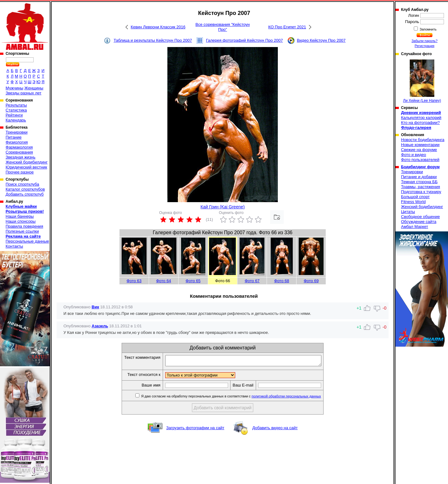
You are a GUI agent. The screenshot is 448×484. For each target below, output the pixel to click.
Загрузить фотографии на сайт (195, 430)
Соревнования (19, 152)
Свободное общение (420, 217)
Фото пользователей (420, 160)
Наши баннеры (20, 216)
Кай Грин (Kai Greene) (223, 207)
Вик (96, 307)
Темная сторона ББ (419, 182)
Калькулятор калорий (421, 118)
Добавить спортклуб (25, 194)
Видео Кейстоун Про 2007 (321, 40)
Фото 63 (134, 281)
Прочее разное (20, 172)
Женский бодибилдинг (27, 162)
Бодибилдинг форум (420, 167)
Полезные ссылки (22, 231)
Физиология (17, 142)
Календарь (16, 120)
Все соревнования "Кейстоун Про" (223, 27)
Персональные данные (27, 241)
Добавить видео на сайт (275, 430)
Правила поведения (24, 226)
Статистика (16, 110)
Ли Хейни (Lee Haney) (422, 81)
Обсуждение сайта (419, 222)
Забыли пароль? (425, 41)
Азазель (100, 326)
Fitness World (413, 202)
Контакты (14, 246)
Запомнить (428, 29)
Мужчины (14, 88)
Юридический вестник (26, 167)
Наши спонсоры (21, 221)
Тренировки (16, 132)
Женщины (34, 88)
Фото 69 (311, 281)
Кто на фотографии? (420, 123)
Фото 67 (252, 281)
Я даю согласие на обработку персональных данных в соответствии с (240, 398)
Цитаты (408, 212)
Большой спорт (415, 197)
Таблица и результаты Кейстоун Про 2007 (153, 40)
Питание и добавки (419, 177)
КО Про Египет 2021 (287, 27)
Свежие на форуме (419, 150)
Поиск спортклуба (22, 184)
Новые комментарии (420, 145)
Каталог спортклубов (25, 189)
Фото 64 (164, 281)
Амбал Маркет (415, 227)
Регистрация (425, 46)
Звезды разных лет (23, 93)
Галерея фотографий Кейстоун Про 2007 (244, 40)
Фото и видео (414, 155)
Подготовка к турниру (421, 192)
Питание (14, 137)
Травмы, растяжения (420, 187)
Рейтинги (14, 115)
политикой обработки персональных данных (296, 398)
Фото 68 (282, 281)
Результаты (16, 105)
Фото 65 (193, 281)
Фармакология (19, 147)
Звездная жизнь (21, 157)
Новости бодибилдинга (423, 140)
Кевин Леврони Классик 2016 (158, 27)
